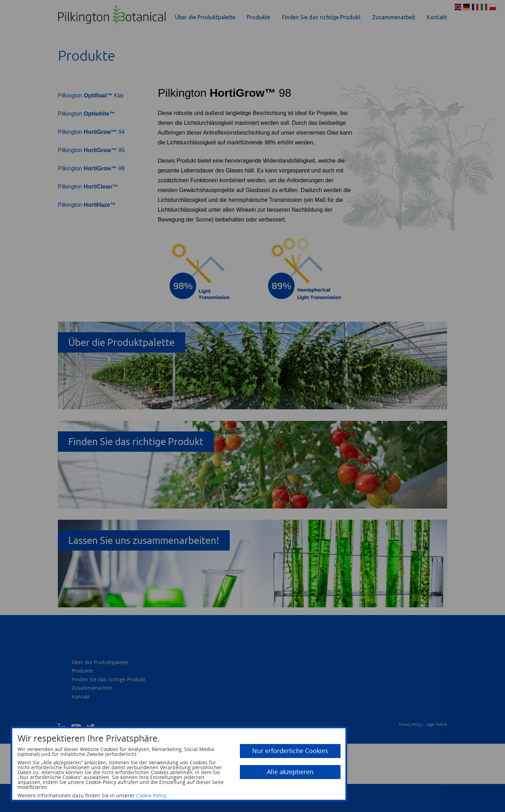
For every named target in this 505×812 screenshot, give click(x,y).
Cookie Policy (151, 795)
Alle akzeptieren (290, 772)
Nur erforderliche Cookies (290, 751)
